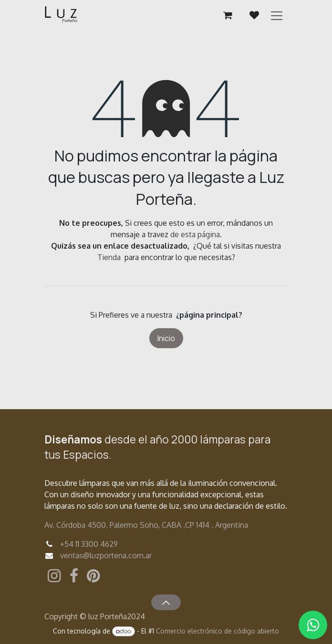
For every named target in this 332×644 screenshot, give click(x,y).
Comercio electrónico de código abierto (218, 631)
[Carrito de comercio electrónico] (228, 15)
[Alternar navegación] (277, 15)
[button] (166, 602)
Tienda (109, 257)
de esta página (195, 234)
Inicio (166, 338)
